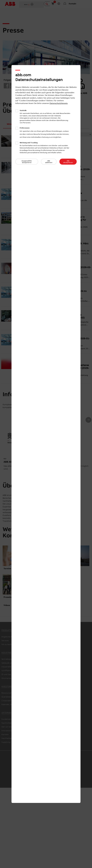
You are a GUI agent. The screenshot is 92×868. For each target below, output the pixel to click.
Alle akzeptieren (68, 162)
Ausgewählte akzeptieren (27, 162)
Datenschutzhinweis (59, 103)
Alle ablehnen (49, 162)
